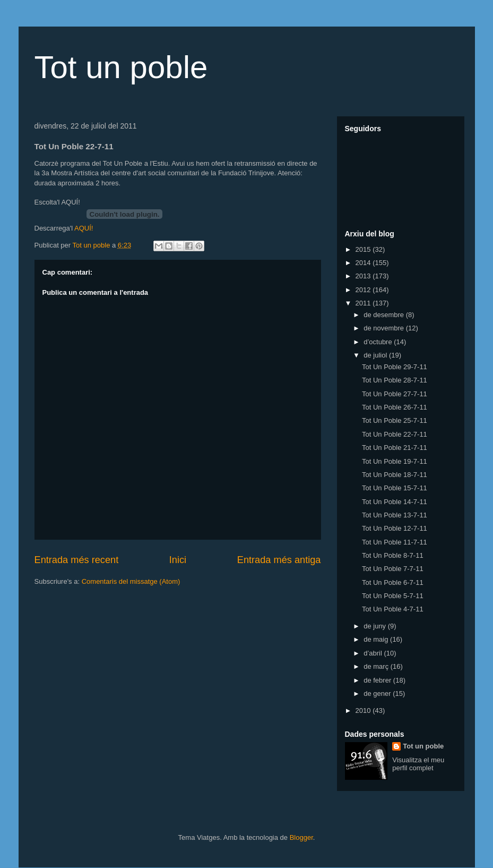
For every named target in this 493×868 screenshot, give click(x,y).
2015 (364, 249)
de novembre (385, 328)
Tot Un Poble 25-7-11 (395, 420)
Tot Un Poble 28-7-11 (395, 380)
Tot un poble (121, 67)
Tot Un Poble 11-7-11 (395, 542)
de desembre (385, 315)
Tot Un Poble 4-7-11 (393, 609)
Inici (178, 560)
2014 (364, 263)
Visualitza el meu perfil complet (418, 764)
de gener (378, 693)
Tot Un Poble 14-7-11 (395, 502)
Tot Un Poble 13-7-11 (395, 515)
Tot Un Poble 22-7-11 (395, 434)
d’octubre (379, 342)
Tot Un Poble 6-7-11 (393, 582)
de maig (377, 639)
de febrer (378, 680)
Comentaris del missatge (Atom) (131, 581)
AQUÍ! (84, 228)
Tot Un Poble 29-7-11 (395, 367)
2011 (364, 303)
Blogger (301, 837)
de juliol (376, 355)
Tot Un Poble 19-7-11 (395, 461)
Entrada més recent (77, 560)
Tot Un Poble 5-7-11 (393, 596)
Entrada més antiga (279, 560)
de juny (376, 626)
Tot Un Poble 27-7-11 (395, 394)
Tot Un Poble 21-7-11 (395, 448)
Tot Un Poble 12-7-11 (395, 528)
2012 (364, 290)
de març (377, 666)
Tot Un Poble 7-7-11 (393, 569)
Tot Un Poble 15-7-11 (395, 488)
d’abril (374, 653)
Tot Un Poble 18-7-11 (395, 475)
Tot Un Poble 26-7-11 (395, 407)
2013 (364, 276)
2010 (364, 710)
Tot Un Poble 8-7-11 (393, 555)
